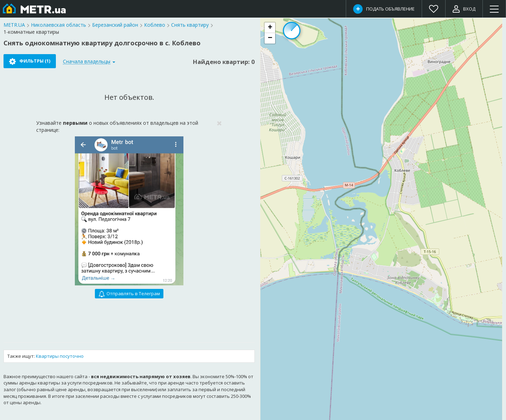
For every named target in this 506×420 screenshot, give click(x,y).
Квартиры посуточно (60, 356)
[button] (270, 28)
